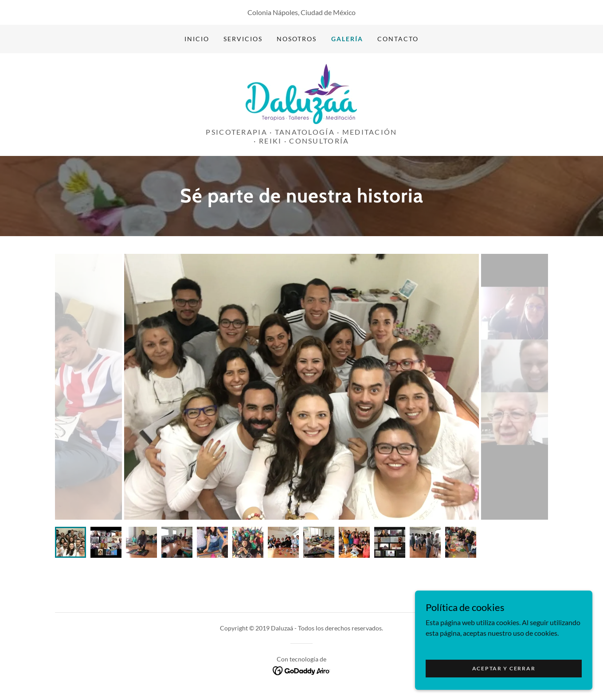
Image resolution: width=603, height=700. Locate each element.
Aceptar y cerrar (504, 668)
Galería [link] (347, 39)
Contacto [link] (398, 39)
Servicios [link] (243, 39)
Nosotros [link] (297, 39)
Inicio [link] (197, 39)
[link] (301, 93)
